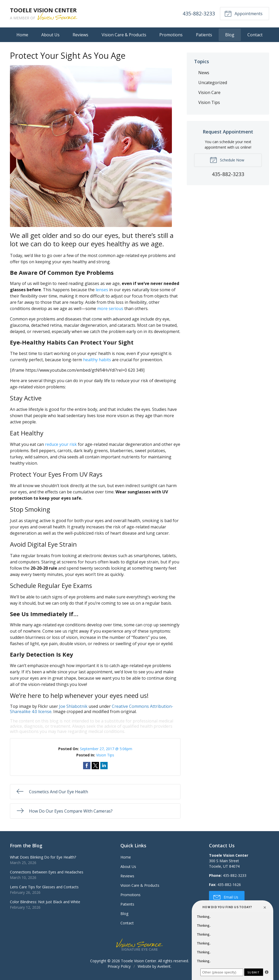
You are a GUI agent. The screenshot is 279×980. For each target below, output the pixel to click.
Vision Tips (105, 755)
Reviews (80, 35)
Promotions (171, 35)
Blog (230, 35)
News (204, 73)
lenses (102, 290)
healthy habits (97, 360)
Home (22, 35)
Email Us (226, 897)
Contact (255, 35)
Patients (204, 35)
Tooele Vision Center (139, 961)
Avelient (164, 966)
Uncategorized (213, 83)
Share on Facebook (87, 766)
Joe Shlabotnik (73, 706)
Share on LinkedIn (104, 766)
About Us (50, 35)
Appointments (243, 13)
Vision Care (209, 92)
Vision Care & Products (124, 35)
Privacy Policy (119, 966)
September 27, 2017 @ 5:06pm (106, 749)
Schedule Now (227, 160)
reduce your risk (61, 444)
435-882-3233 (199, 13)
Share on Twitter (95, 766)
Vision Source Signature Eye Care (140, 945)
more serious (110, 308)
